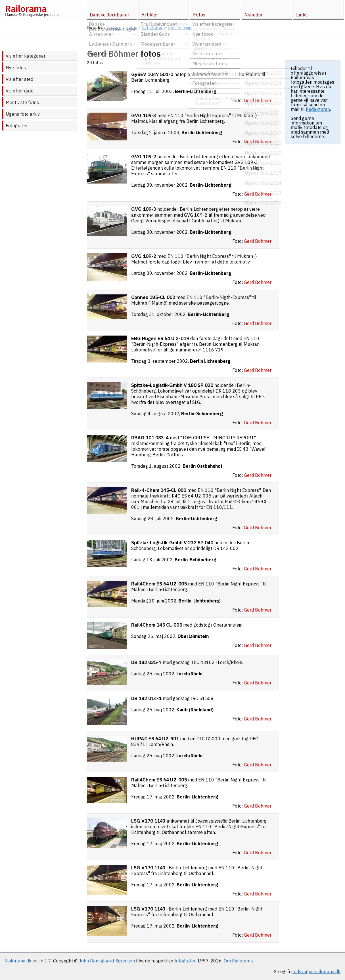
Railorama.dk (18, 961)
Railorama (26, 9)
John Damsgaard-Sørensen (107, 961)
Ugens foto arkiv (23, 114)
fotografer (185, 961)
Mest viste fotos (22, 102)
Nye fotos (16, 68)
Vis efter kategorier (26, 56)
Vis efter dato (20, 91)
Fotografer (17, 126)
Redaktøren (318, 109)
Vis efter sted (19, 79)
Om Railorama (238, 961)
